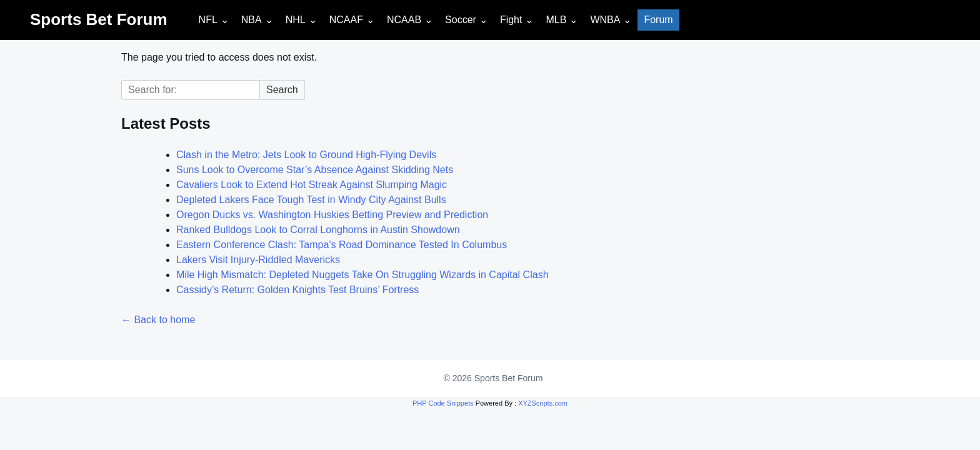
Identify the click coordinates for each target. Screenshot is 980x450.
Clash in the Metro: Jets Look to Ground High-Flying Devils (306, 155)
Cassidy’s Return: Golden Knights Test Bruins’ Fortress (297, 290)
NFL (208, 20)
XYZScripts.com (543, 403)
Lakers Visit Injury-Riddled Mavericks (258, 260)
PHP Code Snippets (443, 403)
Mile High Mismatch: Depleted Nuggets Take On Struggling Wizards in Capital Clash (362, 275)
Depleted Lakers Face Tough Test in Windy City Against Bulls (311, 200)
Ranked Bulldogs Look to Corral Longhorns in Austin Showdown (318, 230)
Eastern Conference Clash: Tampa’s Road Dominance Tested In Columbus (342, 245)
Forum (658, 20)
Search (282, 90)
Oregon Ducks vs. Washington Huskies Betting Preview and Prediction (332, 215)
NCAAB (404, 20)
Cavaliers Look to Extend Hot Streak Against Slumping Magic (312, 185)
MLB (556, 20)
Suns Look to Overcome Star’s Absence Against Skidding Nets (315, 170)
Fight (511, 20)
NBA (252, 20)
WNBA (605, 20)
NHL (296, 20)
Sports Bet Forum (99, 19)
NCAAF (346, 20)
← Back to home (158, 320)
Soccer (461, 20)
